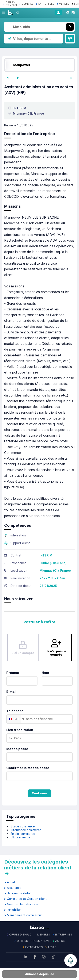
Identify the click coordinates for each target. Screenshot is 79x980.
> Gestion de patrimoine (21, 904)
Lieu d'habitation (20, 730)
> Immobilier (13, 910)
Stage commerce (23, 826)
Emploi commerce (23, 834)
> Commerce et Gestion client (25, 899)
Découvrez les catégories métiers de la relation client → (38, 868)
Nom (45, 673)
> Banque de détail (18, 893)
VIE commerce (20, 837)
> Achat (10, 882)
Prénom (13, 673)
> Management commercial (23, 915)
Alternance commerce (26, 830)
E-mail (11, 692)
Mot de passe (17, 749)
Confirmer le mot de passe (28, 768)
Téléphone (15, 711)
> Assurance (13, 888)
